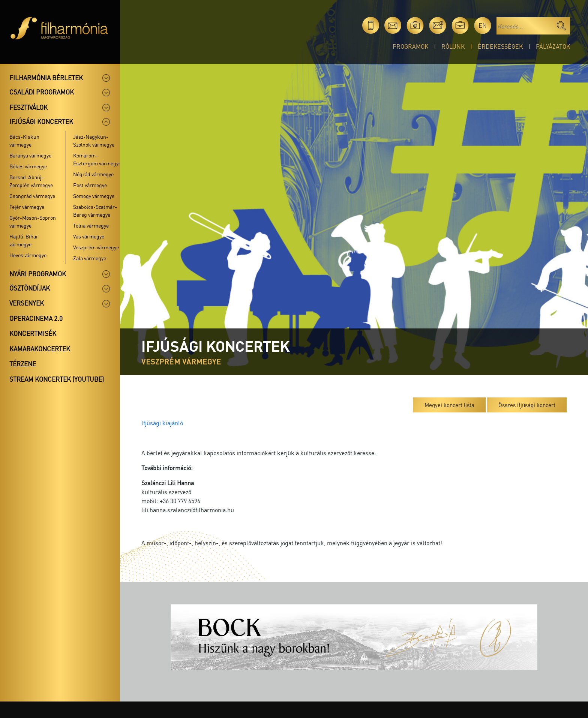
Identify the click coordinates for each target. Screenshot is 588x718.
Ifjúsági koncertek (41, 121)
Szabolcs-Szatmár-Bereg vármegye (95, 211)
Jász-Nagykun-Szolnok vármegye (94, 140)
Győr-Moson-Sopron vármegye (33, 221)
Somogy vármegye (94, 196)
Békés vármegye (28, 166)
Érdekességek (500, 46)
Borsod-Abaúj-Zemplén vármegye (31, 181)
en (483, 25)
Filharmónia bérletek (46, 78)
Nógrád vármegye (93, 174)
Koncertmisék (33, 333)
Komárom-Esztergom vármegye (97, 159)
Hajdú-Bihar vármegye (24, 240)
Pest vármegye (90, 185)
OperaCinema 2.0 (36, 318)
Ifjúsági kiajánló (162, 423)
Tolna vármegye (91, 225)
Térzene (23, 364)
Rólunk (453, 46)
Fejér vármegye (27, 207)
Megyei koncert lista (449, 405)
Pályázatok (553, 46)
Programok (410, 46)
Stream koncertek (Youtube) (57, 379)
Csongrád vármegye (32, 196)
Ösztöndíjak (30, 288)
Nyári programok (38, 274)
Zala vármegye (90, 258)
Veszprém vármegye (96, 247)
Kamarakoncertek (40, 349)
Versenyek (27, 303)
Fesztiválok (28, 107)
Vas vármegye (89, 236)
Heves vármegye (28, 255)
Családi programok (42, 92)
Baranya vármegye (30, 155)
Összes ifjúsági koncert (527, 405)
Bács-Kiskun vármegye (24, 140)
